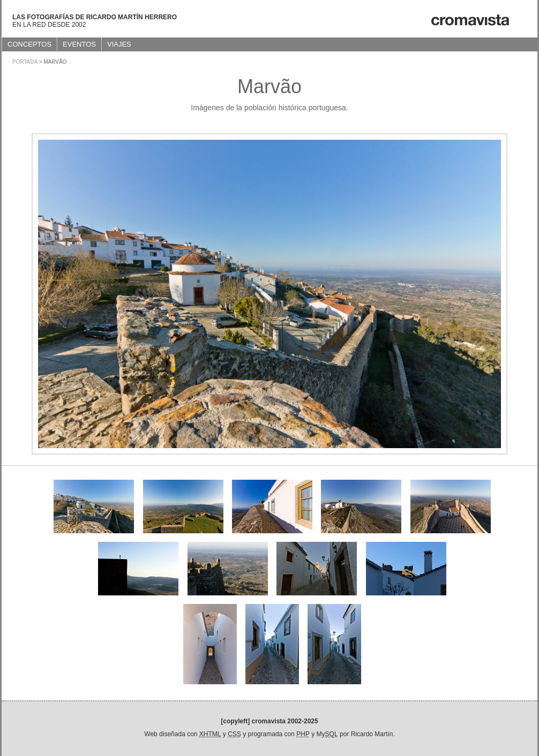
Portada (25, 62)
